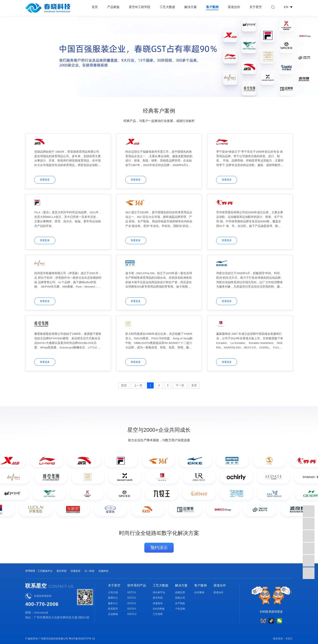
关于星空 (256, 7)
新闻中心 (113, 598)
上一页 (138, 385)
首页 (95, 7)
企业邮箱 (113, 614)
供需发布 (76, 571)
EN (288, 7)
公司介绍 (113, 592)
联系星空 (113, 609)
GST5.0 (132, 603)
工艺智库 (158, 614)
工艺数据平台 (45, 571)
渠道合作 (234, 7)
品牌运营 (180, 592)
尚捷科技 (103, 571)
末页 (194, 385)
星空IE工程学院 (140, 7)
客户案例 (212, 7)
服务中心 (113, 603)
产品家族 (113, 7)
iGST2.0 (132, 614)
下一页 (180, 385)
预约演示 (159, 548)
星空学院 (62, 571)
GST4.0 (132, 598)
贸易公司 (180, 598)
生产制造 (180, 603)
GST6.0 (132, 609)
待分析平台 (159, 592)
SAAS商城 (159, 609)
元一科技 (89, 571)
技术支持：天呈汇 (283, 639)
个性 (178, 609)
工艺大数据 (167, 7)
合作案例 (199, 592)
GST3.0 (132, 592)
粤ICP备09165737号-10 (82, 639)
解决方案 (191, 7)
